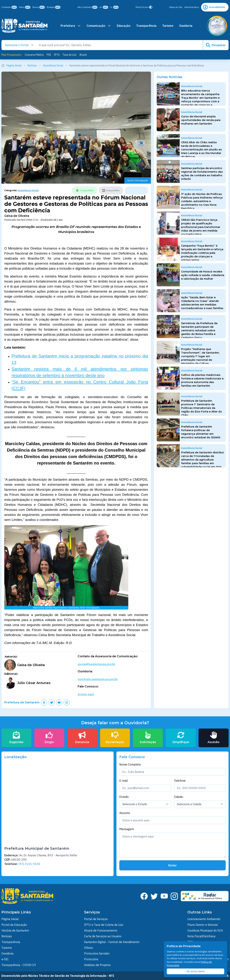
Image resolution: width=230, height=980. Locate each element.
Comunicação (99, 26)
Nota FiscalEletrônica (201, 936)
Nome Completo (130, 764)
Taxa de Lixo (70, 55)
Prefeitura (71, 26)
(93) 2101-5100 (29, 864)
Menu (25, 7)
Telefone (180, 781)
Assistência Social (55, 66)
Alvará (83, 55)
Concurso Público (34, 55)
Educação (124, 26)
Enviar (173, 865)
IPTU (57, 55)
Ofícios (88, 948)
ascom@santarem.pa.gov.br (96, 664)
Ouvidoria (186, 26)
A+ (104, 7)
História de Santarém (15, 930)
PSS (49, 55)
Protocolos (91, 959)
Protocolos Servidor (97, 953)
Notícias (34, 66)
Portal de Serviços (96, 919)
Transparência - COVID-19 (19, 965)
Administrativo (192, 7)
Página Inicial (13, 66)
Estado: (124, 797)
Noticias (7, 936)
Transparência (146, 26)
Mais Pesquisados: (12, 55)
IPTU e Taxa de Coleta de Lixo (104, 925)
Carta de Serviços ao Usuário (103, 936)
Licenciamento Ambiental (204, 919)
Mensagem (127, 829)
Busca (39, 7)
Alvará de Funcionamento (101, 930)
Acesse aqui (86, 694)
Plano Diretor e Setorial (203, 925)
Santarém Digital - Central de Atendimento (112, 942)
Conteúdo (9, 7)
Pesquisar (216, 45)
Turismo (168, 26)
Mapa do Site (176, 7)
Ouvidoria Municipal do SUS (205, 930)
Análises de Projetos (97, 965)
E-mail (124, 781)
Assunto (125, 813)
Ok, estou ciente (196, 971)
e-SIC (5, 959)
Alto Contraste (87, 7)
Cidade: (179, 797)
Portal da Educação (14, 925)
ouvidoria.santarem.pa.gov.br (98, 679)
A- (114, 7)
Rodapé (54, 7)
